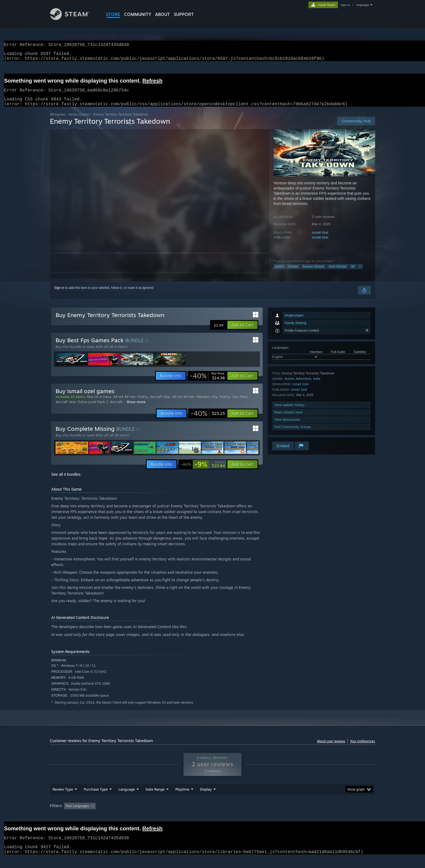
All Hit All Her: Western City (195, 403)
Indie (317, 385)
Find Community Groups (293, 433)
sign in (345, 5)
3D (353, 273)
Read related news (289, 419)
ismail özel (320, 239)
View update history (289, 411)
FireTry (143, 403)
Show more (136, 408)
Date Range (155, 800)
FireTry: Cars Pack (234, 403)
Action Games (79, 121)
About (162, 14)
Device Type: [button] (328, 816)
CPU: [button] (286, 816)
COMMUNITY (138, 14)
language (363, 5)
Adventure (303, 385)
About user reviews (331, 748)
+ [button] (360, 273)
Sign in (59, 294)
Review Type (63, 800)
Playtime (182, 800)
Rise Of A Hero (99, 403)
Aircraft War (160, 403)
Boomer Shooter (314, 273)
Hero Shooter (338, 273)
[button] (242, 331)
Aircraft (116, 408)
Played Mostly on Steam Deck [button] (213, 816)
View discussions (287, 426)
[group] (212, 817)
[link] (207, 382)
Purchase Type (96, 800)
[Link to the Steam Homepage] (74, 19)
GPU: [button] (304, 816)
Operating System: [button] (258, 816)
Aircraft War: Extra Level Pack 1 (82, 408)
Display (206, 800)
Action (280, 273)
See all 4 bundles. (66, 481)
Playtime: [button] (174, 816)
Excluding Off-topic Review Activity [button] (132, 816)
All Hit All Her (124, 403)
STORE (113, 14)
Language (127, 800)
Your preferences (363, 748)
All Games (58, 121)
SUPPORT (184, 14)
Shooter (293, 273)
